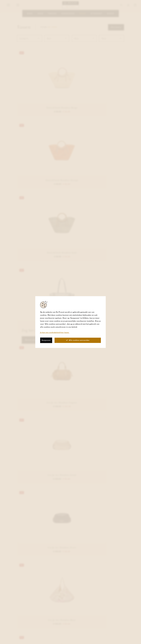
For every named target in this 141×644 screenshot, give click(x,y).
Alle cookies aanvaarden (78, 340)
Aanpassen (46, 340)
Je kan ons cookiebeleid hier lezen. (55, 332)
